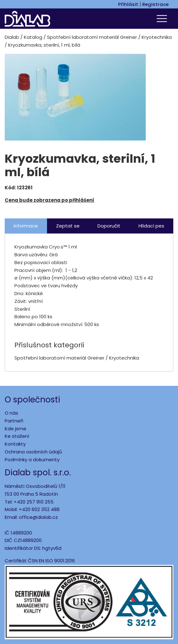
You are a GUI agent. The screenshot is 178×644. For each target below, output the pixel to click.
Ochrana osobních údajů (33, 452)
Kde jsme (16, 429)
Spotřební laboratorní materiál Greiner (92, 37)
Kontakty (15, 444)
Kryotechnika (157, 37)
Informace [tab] (26, 226)
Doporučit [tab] (109, 226)
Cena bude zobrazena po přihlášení (50, 200)
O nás (11, 413)
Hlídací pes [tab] (151, 226)
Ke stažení (17, 436)
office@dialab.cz (38, 517)
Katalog (33, 37)
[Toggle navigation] (163, 19)
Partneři (14, 421)
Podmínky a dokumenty (32, 460)
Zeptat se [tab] (68, 226)
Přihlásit (128, 4)
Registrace (155, 4)
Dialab (12, 37)
